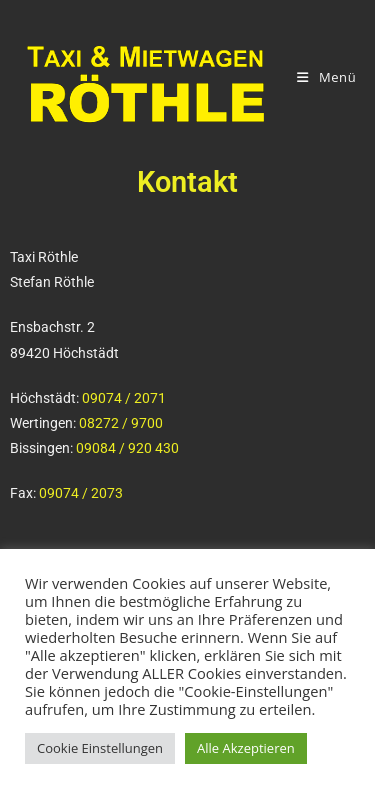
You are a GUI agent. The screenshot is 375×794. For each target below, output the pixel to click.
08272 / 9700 (121, 423)
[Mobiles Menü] (326, 77)
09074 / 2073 (81, 493)
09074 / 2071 (124, 398)
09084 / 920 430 (127, 448)
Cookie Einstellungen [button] (100, 748)
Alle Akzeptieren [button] (246, 748)
